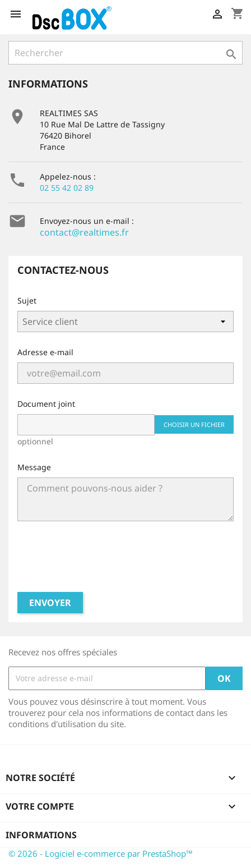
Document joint (46, 404)
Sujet (27, 300)
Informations (41, 835)
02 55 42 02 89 (67, 188)
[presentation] (125, 561)
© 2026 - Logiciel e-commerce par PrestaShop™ (101, 853)
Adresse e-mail (45, 352)
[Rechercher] (125, 53)
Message (34, 467)
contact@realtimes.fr (84, 232)
